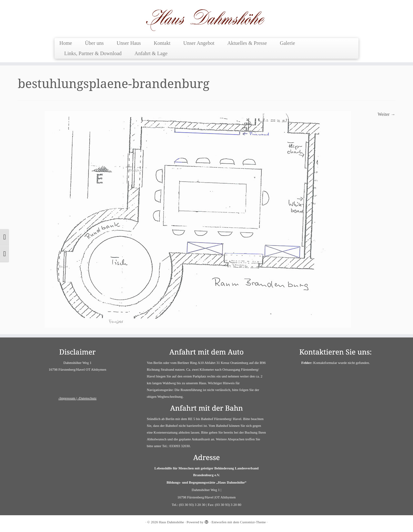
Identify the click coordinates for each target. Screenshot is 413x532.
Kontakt (162, 43)
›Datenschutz (87, 398)
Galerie (287, 43)
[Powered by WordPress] (206, 521)
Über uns (94, 43)
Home (66, 43)
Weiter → (387, 114)
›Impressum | (68, 398)
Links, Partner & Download (93, 53)
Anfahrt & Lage (151, 53)
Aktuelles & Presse (247, 43)
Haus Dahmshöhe (171, 522)
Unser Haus (129, 43)
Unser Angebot (199, 43)
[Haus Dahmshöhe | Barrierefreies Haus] (206, 18)
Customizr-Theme (253, 522)
